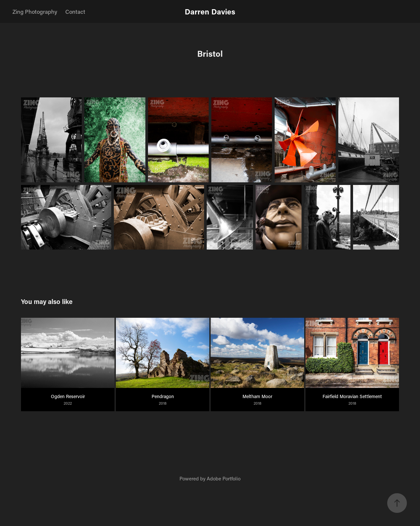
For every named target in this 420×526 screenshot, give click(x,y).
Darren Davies (210, 11)
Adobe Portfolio (224, 478)
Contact (75, 11)
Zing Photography (35, 11)
